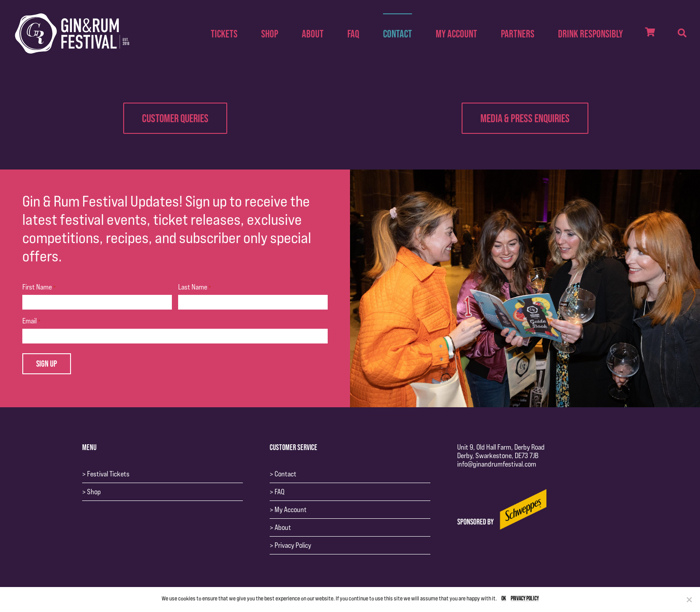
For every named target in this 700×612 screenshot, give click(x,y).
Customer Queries (175, 118)
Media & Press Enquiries (525, 118)
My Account (456, 34)
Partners (518, 34)
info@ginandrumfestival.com (497, 464)
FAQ (353, 34)
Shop (270, 34)
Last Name (195, 287)
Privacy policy (525, 598)
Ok (504, 598)
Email (31, 321)
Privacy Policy (293, 545)
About (313, 34)
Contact (398, 34)
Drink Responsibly (590, 34)
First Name (39, 287)
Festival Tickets (108, 474)
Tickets (224, 34)
